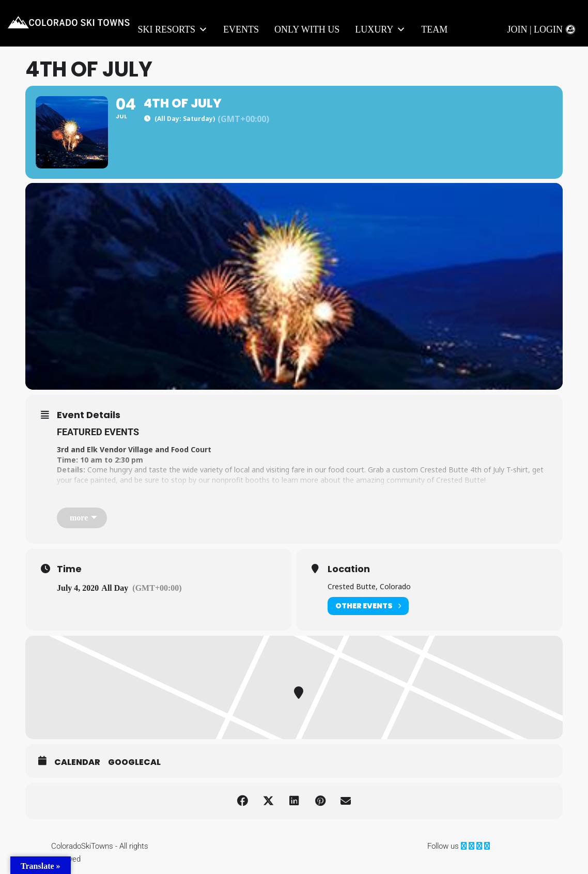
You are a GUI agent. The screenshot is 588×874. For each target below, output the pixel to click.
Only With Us (307, 29)
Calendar (77, 762)
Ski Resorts (173, 30)
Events (241, 29)
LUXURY (380, 30)
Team (434, 29)
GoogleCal (134, 762)
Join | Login (535, 29)
